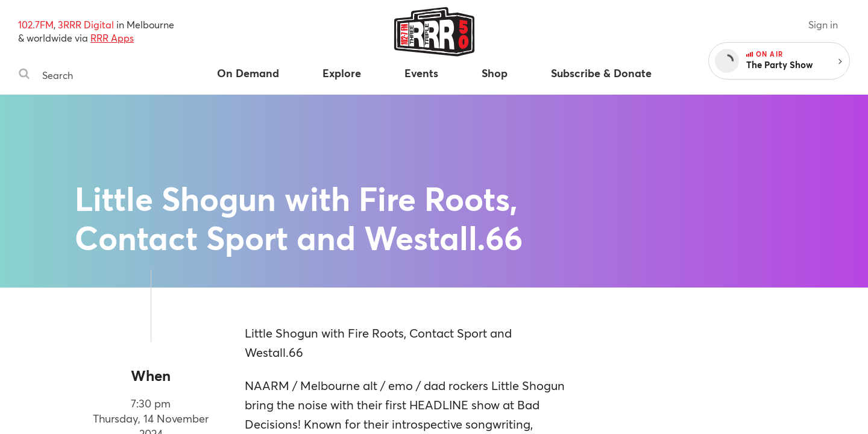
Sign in (823, 24)
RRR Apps (112, 38)
